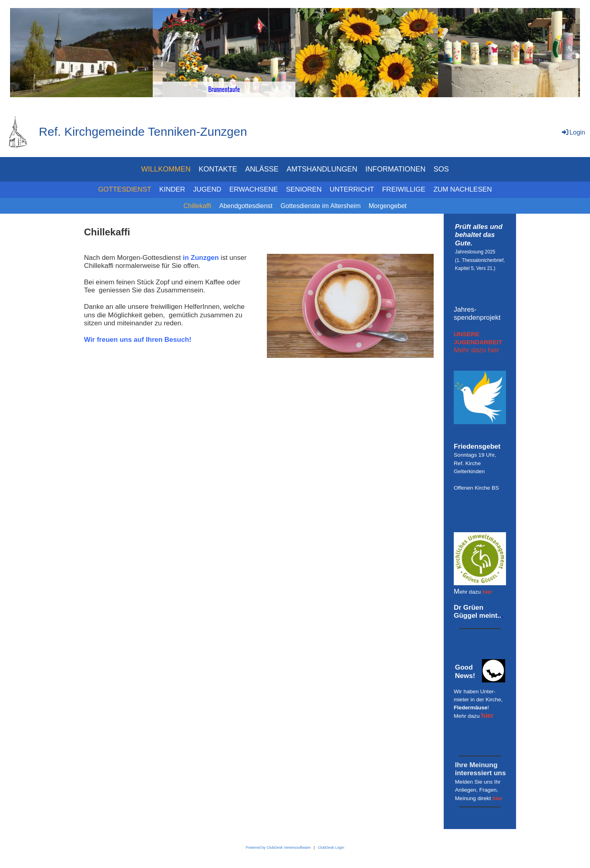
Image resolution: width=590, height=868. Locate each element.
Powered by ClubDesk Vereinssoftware (278, 848)
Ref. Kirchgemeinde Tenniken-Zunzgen (143, 132)
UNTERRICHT (352, 189)
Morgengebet (387, 206)
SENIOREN (304, 189)
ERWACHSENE (254, 189)
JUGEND (207, 189)
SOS (441, 169)
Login (573, 132)
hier (487, 592)
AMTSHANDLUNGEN (322, 169)
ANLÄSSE (262, 169)
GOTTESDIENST (125, 189)
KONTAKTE (218, 169)
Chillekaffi (197, 206)
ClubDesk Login (331, 848)
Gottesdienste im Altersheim (321, 206)
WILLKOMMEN (166, 169)
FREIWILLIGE (404, 189)
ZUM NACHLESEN (462, 189)
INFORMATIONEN (395, 169)
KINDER (172, 189)
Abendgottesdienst (246, 206)
